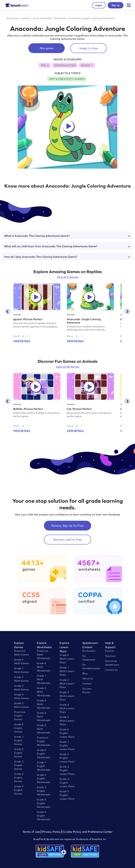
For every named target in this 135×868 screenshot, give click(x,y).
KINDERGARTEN (65, 65)
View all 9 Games (67, 277)
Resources (13, 18)
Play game (47, 48)
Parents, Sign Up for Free (67, 526)
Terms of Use (32, 832)
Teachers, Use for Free (67, 540)
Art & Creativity (42, 18)
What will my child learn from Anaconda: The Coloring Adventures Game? (67, 246)
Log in (99, 5)
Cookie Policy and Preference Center (88, 832)
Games (26, 18)
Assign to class (88, 48)
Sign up (116, 5)
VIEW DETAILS (22, 341)
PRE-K (45, 65)
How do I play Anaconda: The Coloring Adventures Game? (67, 257)
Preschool (60, 18)
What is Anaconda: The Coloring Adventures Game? (67, 236)
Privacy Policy (51, 832)
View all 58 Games (67, 367)
